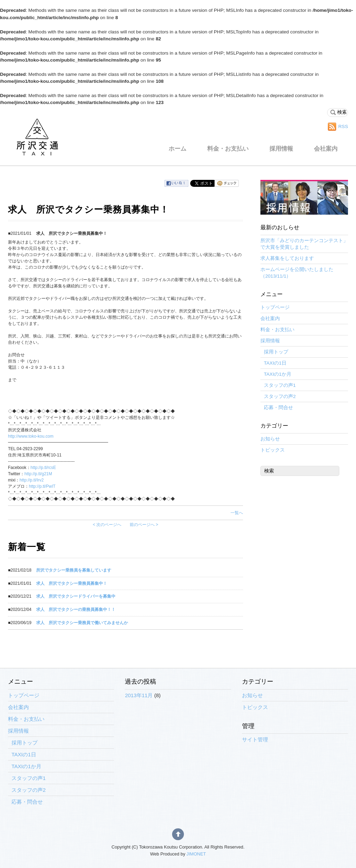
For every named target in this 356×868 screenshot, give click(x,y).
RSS (343, 126)
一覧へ (237, 513)
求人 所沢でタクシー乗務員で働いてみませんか (82, 623)
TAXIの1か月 (278, 374)
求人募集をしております (287, 258)
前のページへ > (144, 525)
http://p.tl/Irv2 (31, 480)
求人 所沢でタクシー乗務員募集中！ (72, 583)
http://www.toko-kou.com (31, 436)
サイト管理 (255, 739)
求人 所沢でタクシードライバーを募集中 (76, 596)
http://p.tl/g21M (38, 474)
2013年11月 (139, 695)
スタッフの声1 (280, 385)
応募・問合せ (278, 408)
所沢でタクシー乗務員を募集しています (74, 570)
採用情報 (281, 149)
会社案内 (326, 149)
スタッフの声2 (280, 396)
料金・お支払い (228, 149)
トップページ (275, 307)
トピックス (273, 450)
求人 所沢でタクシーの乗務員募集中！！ (76, 610)
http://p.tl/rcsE (43, 468)
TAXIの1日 (275, 363)
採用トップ (276, 352)
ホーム (177, 149)
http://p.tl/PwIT (42, 486)
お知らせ (270, 439)
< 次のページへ (107, 525)
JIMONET (196, 854)
